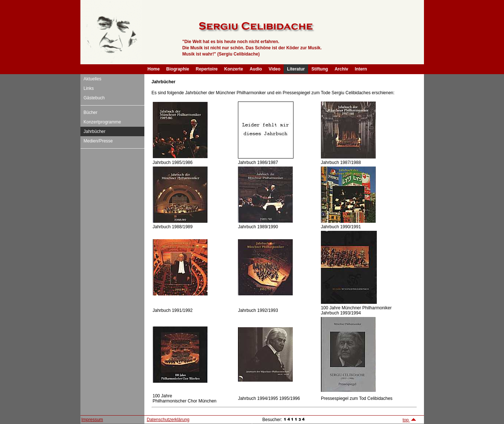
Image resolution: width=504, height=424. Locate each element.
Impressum (92, 420)
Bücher (91, 112)
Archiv (341, 69)
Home (154, 69)
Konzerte (234, 69)
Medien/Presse (98, 141)
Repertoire (207, 69)
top (409, 420)
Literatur (296, 69)
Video (274, 69)
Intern (361, 69)
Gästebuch (94, 98)
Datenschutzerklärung (168, 420)
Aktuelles (93, 79)
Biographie (178, 69)
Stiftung (320, 69)
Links (89, 88)
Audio (256, 69)
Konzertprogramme (103, 122)
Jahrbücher (95, 131)
